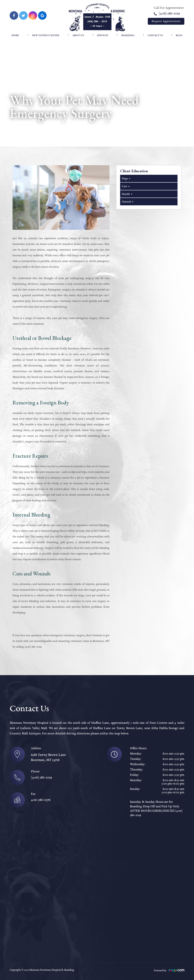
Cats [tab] (125, 186)
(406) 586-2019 (167, 13)
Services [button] (103, 36)
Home (15, 36)
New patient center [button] (46, 36)
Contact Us (155, 36)
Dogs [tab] (126, 179)
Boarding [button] (128, 36)
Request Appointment (166, 21)
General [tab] (127, 202)
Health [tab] (127, 194)
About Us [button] (78, 36)
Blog (179, 36)
